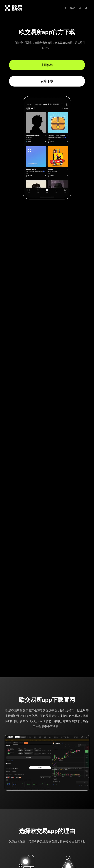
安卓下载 (47, 81)
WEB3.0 (84, 8)
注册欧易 (69, 8)
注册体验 (47, 65)
